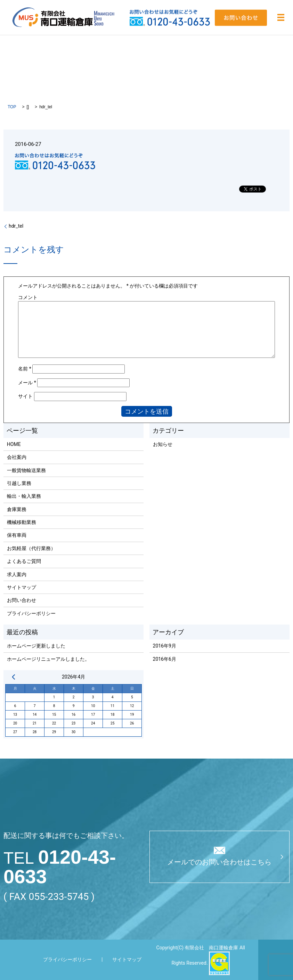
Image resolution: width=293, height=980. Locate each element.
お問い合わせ (22, 600)
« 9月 (14, 677)
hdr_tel (16, 226)
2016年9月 (165, 646)
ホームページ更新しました (36, 646)
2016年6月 (165, 659)
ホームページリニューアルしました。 (48, 659)
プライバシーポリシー (31, 613)
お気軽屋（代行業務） (31, 548)
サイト (25, 396)
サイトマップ (22, 587)
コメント (28, 297)
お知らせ (163, 444)
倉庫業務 (17, 509)
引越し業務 (19, 483)
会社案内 (17, 457)
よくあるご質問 (24, 561)
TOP (12, 107)
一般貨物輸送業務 (26, 470)
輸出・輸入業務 (24, 496)
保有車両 (17, 535)
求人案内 (17, 574)
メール (27, 383)
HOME (14, 444)
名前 (25, 369)
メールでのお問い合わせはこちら (219, 862)
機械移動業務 (22, 522)
